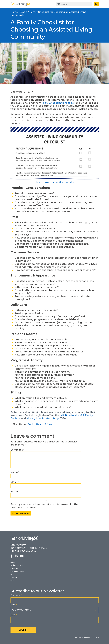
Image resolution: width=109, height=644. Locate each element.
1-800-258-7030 (28, 551)
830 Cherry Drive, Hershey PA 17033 (29, 548)
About (13, 562)
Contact (14, 577)
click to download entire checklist (55, 182)
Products (14, 568)
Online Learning (17, 565)
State (14, 605)
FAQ (12, 580)
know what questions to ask (58, 103)
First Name (16, 595)
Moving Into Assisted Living (43, 418)
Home (14, 12)
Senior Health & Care (40, 424)
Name (15, 472)
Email (14, 482)
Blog (23, 12)
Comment (17, 450)
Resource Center (17, 571)
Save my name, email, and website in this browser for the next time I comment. (44, 506)
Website (15, 492)
